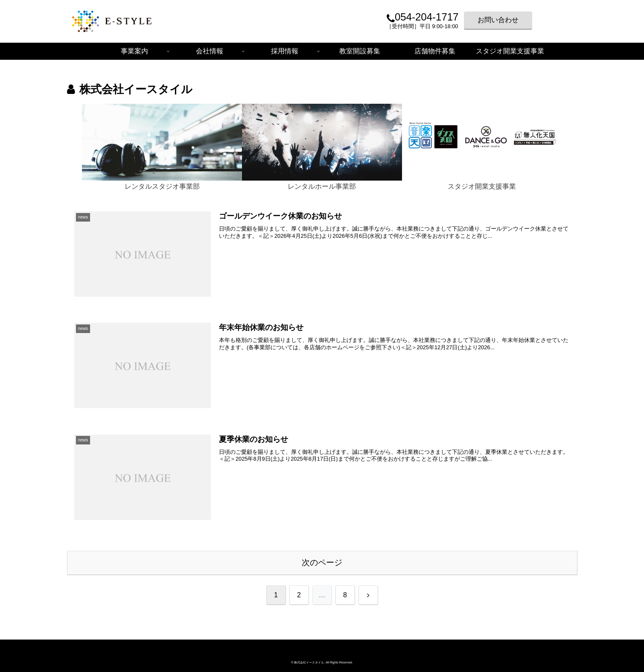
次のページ (322, 562)
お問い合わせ (498, 20)
